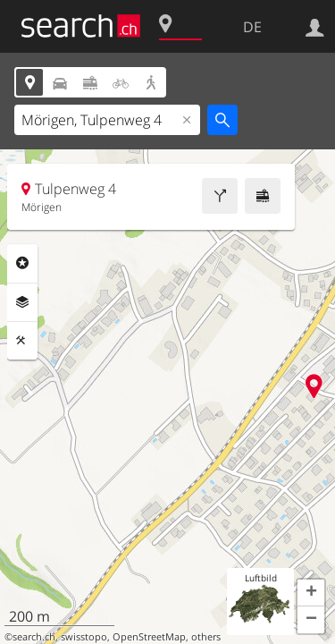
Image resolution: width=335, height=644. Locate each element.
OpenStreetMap (149, 637)
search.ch (34, 637)
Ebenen (22, 302)
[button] (311, 593)
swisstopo (84, 637)
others (206, 637)
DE (252, 27)
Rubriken (22, 263)
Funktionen (22, 341)
